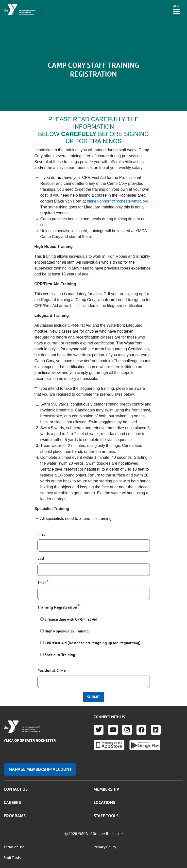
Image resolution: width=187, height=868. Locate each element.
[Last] (94, 570)
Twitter (99, 730)
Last (41, 558)
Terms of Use (14, 847)
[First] (94, 545)
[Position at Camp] (94, 682)
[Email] (94, 594)
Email (42, 583)
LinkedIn (156, 730)
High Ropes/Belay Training (67, 631)
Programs (15, 816)
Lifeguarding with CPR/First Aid (71, 619)
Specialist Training (60, 655)
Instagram (127, 730)
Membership (106, 789)
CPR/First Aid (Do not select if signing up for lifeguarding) (93, 643)
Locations (104, 802)
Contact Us (16, 789)
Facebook (141, 730)
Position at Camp (52, 671)
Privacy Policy (105, 847)
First (41, 534)
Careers (12, 802)
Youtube (113, 730)
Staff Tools (106, 816)
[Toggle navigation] (176, 10)
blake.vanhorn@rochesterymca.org (118, 201)
